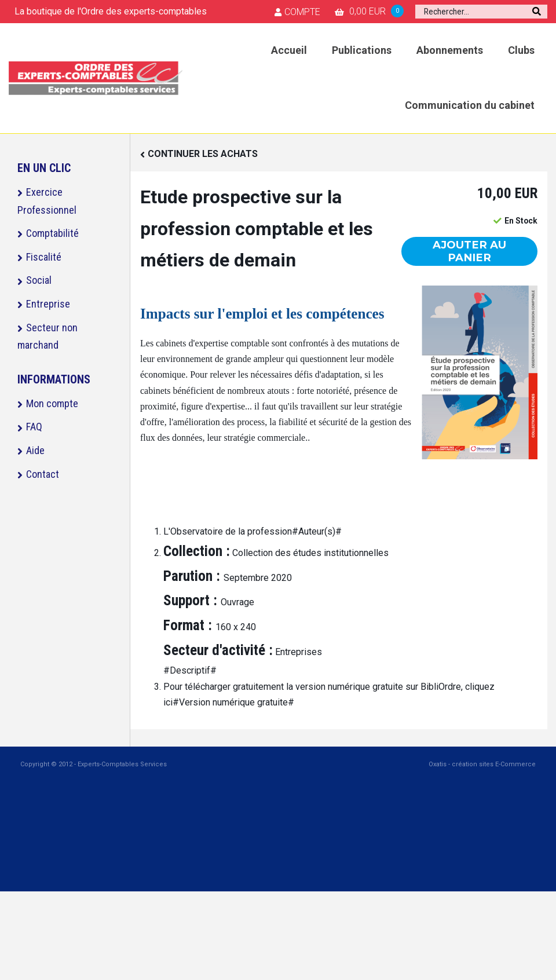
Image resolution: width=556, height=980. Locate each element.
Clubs (521, 50)
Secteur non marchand (47, 337)
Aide (35, 450)
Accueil (289, 50)
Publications (362, 50)
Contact (43, 474)
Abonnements (450, 50)
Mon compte (52, 403)
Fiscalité (44, 257)
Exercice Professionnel (47, 201)
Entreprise (48, 304)
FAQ (34, 427)
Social (39, 280)
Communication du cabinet (470, 105)
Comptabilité (52, 233)
